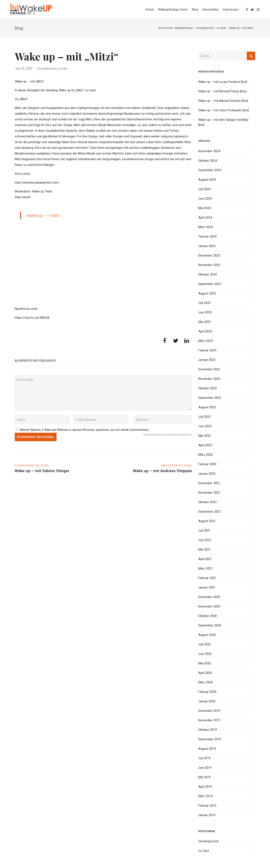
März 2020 (206, 682)
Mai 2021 (205, 550)
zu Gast (221, 28)
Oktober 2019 (208, 730)
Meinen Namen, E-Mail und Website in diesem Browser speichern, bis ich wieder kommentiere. (85, 430)
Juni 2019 (205, 768)
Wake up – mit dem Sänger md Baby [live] (223, 122)
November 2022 (209, 379)
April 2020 (205, 673)
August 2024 (207, 180)
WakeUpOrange (184, 28)
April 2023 (205, 331)
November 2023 (209, 265)
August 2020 (207, 635)
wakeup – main (43, 215)
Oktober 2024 (208, 161)
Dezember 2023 (209, 255)
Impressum (231, 9)
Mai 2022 (205, 436)
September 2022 (210, 398)
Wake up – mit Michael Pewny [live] (222, 91)
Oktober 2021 (208, 502)
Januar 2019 (207, 815)
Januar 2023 (207, 360)
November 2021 (209, 493)
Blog (195, 9)
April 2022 (205, 445)
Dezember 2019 (209, 711)
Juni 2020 (205, 654)
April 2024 (205, 218)
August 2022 (207, 407)
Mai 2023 (205, 322)
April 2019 (205, 787)
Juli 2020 (204, 644)
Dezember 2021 (209, 483)
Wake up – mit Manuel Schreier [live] (223, 101)
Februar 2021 (207, 578)
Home (150, 9)
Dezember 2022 (209, 369)
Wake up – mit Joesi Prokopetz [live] (223, 110)
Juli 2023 (204, 303)
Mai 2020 (205, 663)
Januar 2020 (207, 701)
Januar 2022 (207, 474)
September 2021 (210, 512)
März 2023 (206, 341)
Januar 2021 (207, 587)
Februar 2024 (207, 236)
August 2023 (207, 293)
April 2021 (205, 559)
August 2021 (207, 521)
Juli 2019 (204, 758)
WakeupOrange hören (173, 9)
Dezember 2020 (209, 597)
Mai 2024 (205, 208)
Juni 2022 (205, 426)
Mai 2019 (205, 777)
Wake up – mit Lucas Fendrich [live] (223, 82)
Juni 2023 (205, 312)
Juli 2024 (204, 189)
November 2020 (209, 606)
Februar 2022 (207, 464)
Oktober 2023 (208, 274)
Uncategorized (205, 28)
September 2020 (210, 625)
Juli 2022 (204, 417)
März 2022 (206, 455)
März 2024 (206, 227)
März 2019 (206, 796)
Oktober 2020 (208, 616)
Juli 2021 (204, 531)
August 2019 (207, 749)
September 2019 (210, 739)
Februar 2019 (207, 806)
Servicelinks (210, 9)
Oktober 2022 (208, 388)
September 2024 (210, 170)
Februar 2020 (207, 692)
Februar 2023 (207, 350)
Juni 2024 (205, 199)
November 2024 (209, 151)
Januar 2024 (207, 246)
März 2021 (206, 568)
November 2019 (209, 720)
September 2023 (210, 284)
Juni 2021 (205, 540)
